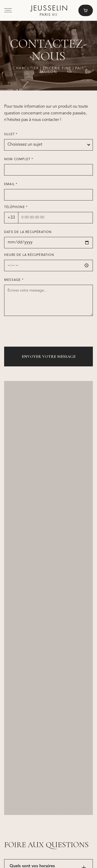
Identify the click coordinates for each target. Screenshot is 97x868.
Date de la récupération (28, 232)
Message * (14, 280)
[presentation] (43, 332)
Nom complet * (19, 159)
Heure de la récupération (29, 255)
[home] (49, 11)
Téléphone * (16, 207)
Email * (11, 184)
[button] (8, 10)
